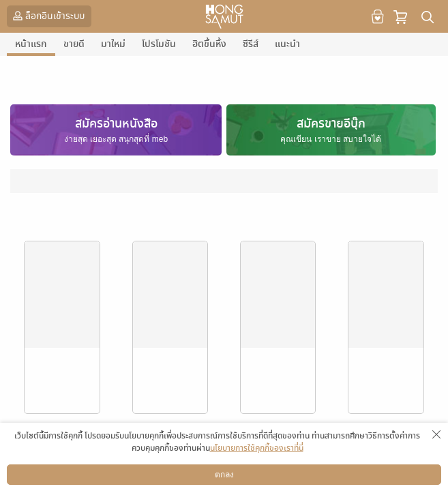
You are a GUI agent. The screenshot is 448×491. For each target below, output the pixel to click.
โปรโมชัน (159, 44)
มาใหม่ (113, 44)
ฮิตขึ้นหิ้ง (209, 44)
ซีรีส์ (251, 44)
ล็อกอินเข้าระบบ (47, 16)
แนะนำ (287, 44)
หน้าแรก (31, 44)
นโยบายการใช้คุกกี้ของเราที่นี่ (257, 448)
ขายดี (74, 44)
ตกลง (224, 475)
